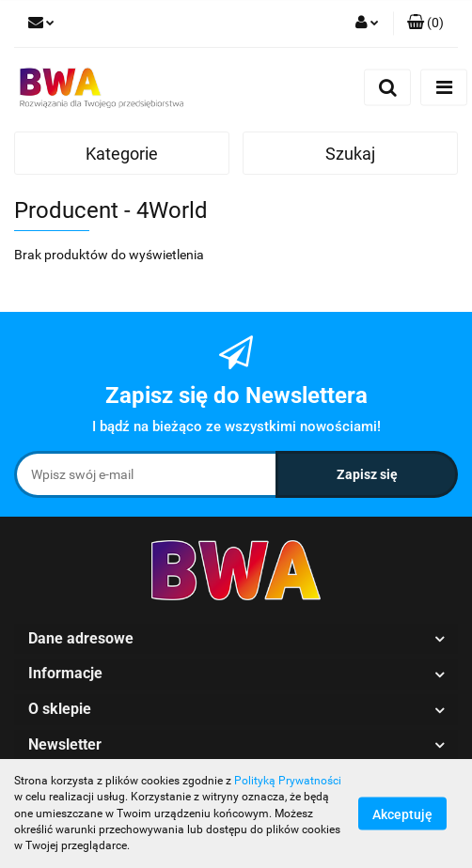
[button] (425, 23)
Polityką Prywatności (288, 781)
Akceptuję (402, 814)
